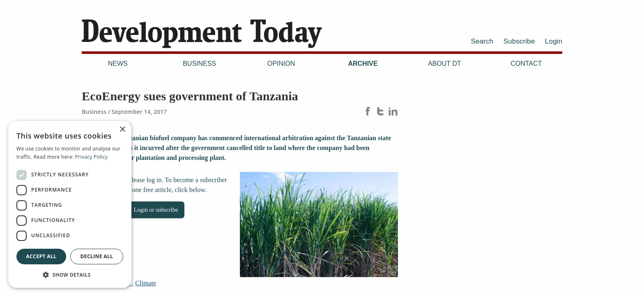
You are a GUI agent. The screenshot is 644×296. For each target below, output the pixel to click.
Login (554, 41)
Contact (526, 64)
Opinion (281, 64)
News (118, 64)
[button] (70, 275)
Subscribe (519, 41)
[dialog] (70, 204)
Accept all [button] (41, 256)
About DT (445, 64)
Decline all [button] (97, 256)
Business (199, 64)
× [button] (122, 130)
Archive (363, 64)
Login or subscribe (156, 210)
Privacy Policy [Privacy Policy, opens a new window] (91, 157)
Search (482, 41)
